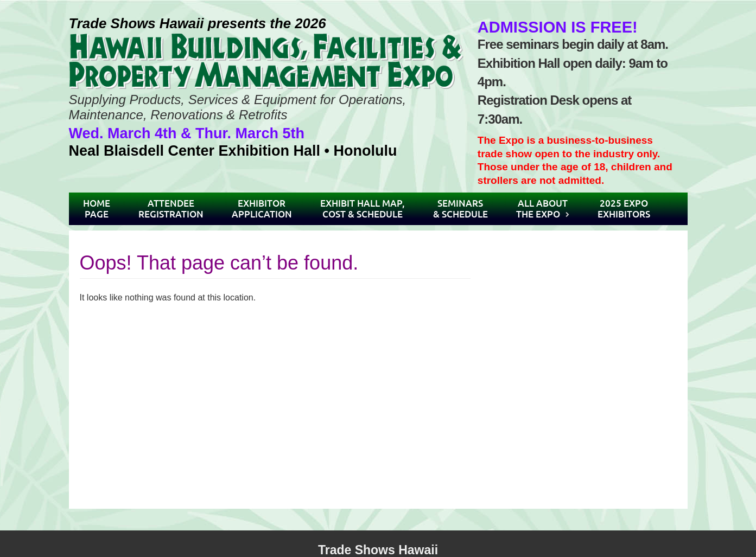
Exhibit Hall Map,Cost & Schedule (363, 209)
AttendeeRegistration (171, 209)
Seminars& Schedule (460, 209)
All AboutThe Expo (542, 209)
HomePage (97, 209)
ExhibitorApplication (262, 209)
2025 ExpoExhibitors (624, 209)
